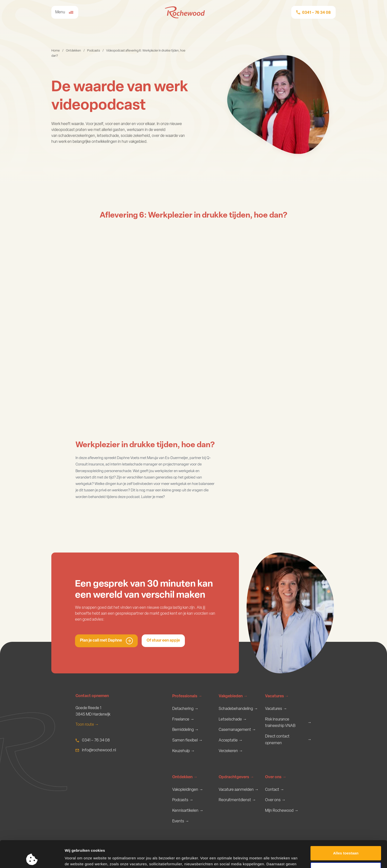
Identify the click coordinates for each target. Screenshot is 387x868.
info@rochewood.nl (99, 750)
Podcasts (94, 51)
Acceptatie (231, 741)
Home (56, 51)
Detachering (185, 709)
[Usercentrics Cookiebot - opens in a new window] (32, 858)
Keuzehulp (184, 751)
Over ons (276, 777)
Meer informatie (79, 858)
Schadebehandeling (238, 709)
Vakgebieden (233, 696)
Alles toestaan (346, 828)
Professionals (187, 696)
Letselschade (233, 720)
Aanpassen (346, 844)
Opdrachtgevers (236, 777)
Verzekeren (231, 751)
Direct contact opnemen (288, 740)
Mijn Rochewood (282, 811)
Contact (275, 790)
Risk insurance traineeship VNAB (288, 723)
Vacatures (277, 696)
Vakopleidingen (188, 790)
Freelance (183, 720)
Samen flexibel (187, 741)
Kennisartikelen (188, 811)
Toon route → (87, 725)
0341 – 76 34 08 (96, 740)
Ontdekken (73, 51)
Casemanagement (237, 730)
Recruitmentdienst (237, 800)
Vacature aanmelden (239, 790)
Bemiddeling (185, 730)
